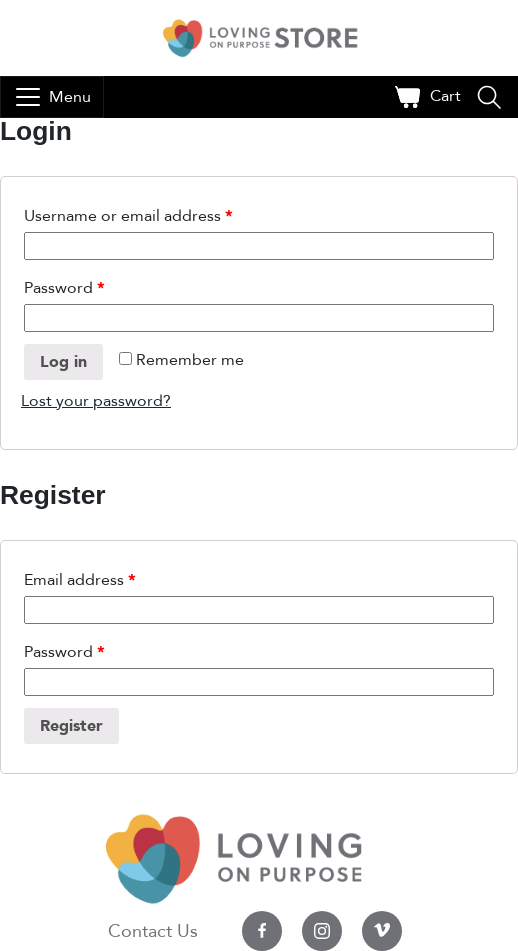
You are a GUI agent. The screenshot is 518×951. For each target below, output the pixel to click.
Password (64, 288)
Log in (63, 362)
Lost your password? (96, 401)
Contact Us (153, 931)
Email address (80, 580)
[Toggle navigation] (52, 97)
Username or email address (128, 216)
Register (71, 726)
